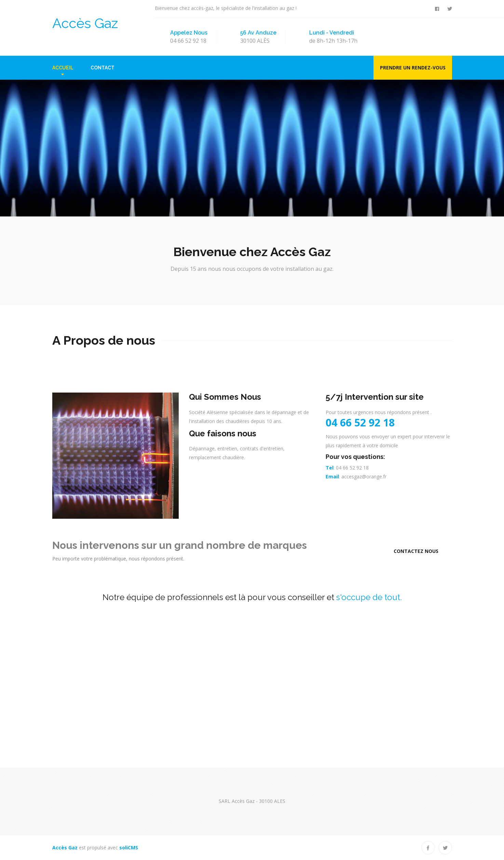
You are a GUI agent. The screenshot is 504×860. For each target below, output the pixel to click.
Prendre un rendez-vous (413, 68)
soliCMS (129, 848)
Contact (103, 68)
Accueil (63, 68)
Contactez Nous (416, 551)
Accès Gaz (85, 23)
